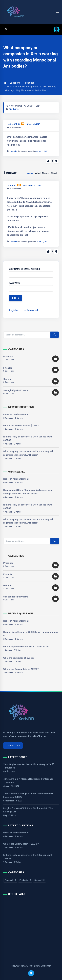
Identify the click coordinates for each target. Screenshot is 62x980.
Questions (15, 83)
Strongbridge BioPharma (16, 390)
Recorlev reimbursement (16, 414)
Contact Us (13, 745)
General (7, 379)
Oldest (54, 173)
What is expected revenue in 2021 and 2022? (26, 647)
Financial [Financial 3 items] (10, 880)
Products (29, 83)
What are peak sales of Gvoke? (19, 658)
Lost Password (30, 310)
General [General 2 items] (39, 880)
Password (15, 283)
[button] (55, 29)
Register (14, 310)
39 (19, 185)
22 (23, 124)
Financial (8, 368)
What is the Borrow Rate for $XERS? (21, 426)
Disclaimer (46, 966)
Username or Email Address (24, 269)
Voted (38, 173)
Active (30, 173)
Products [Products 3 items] (25, 880)
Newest (46, 173)
